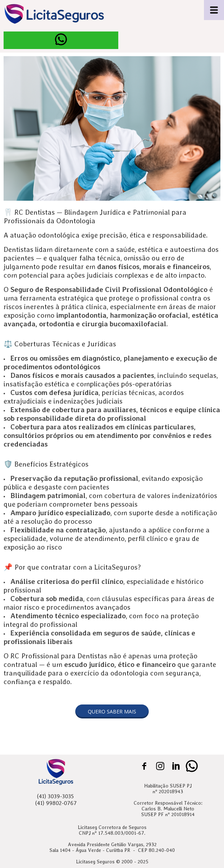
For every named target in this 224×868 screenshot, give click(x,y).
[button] (112, 711)
